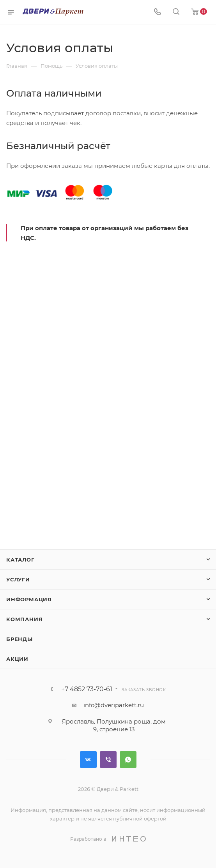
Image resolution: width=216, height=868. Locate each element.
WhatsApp (128, 760)
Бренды (19, 639)
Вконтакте (88, 760)
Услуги (18, 579)
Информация (29, 599)
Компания (24, 619)
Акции (17, 659)
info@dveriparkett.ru (114, 705)
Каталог (20, 560)
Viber (108, 760)
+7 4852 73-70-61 (87, 689)
